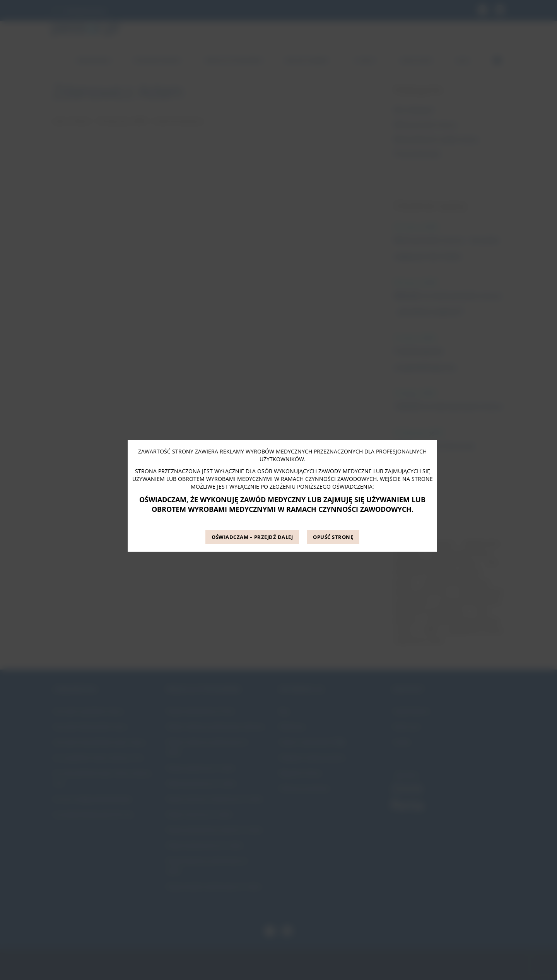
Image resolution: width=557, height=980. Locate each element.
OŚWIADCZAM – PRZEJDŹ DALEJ (252, 537)
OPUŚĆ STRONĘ (333, 537)
